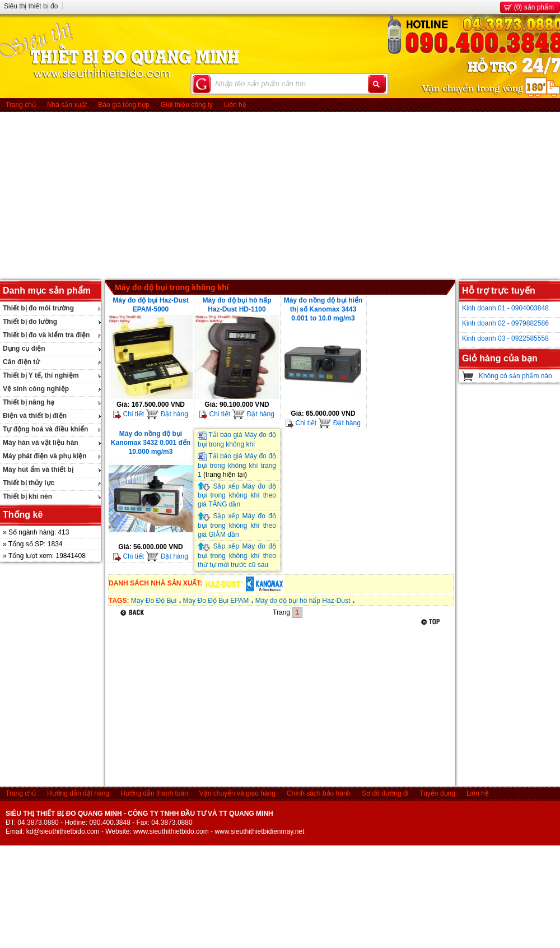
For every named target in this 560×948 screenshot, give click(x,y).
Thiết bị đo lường (30, 322)
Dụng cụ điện (24, 348)
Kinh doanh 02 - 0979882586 (505, 323)
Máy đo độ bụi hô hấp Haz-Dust (303, 601)
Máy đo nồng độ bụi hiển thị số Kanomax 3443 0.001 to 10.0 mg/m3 (323, 309)
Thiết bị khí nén (27, 496)
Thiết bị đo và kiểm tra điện (46, 335)
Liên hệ (235, 105)
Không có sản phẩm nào (515, 376)
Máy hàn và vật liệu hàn (41, 443)
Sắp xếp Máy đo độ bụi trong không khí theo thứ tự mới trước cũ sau (237, 556)
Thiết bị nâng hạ (29, 402)
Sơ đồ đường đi (385, 793)
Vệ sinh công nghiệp (36, 389)
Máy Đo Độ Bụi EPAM (216, 601)
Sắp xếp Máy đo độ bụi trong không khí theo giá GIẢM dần (237, 525)
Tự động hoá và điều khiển (45, 429)
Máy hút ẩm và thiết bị (38, 470)
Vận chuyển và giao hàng (237, 793)
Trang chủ (21, 105)
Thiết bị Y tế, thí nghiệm (41, 375)
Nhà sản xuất (67, 105)
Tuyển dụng (437, 793)
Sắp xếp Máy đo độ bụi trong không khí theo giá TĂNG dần (237, 496)
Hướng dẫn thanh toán (154, 793)
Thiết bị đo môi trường (38, 308)
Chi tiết (129, 414)
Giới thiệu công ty (187, 105)
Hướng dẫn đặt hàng (78, 793)
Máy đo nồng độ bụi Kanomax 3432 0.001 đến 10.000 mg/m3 (151, 443)
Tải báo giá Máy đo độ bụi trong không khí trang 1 (237, 465)
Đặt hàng (167, 414)
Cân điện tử (21, 362)
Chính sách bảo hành (319, 793)
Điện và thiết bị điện (35, 416)
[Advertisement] (280, 196)
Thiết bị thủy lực (29, 483)
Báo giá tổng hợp (123, 105)
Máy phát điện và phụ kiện (45, 456)
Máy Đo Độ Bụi (154, 601)
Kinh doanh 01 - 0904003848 (505, 308)
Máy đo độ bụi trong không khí (172, 287)
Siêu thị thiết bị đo (31, 6)
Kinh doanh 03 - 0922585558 (505, 338)
